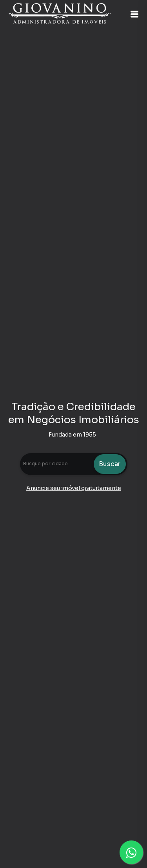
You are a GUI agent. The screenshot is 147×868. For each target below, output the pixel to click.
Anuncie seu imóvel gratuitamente (74, 488)
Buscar (110, 464)
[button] (134, 14)
